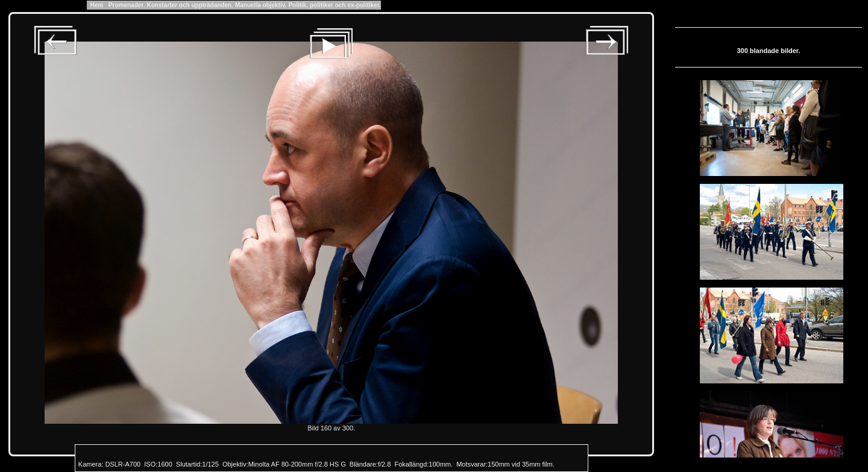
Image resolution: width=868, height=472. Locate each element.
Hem (97, 5)
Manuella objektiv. (261, 5)
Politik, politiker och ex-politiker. (334, 5)
